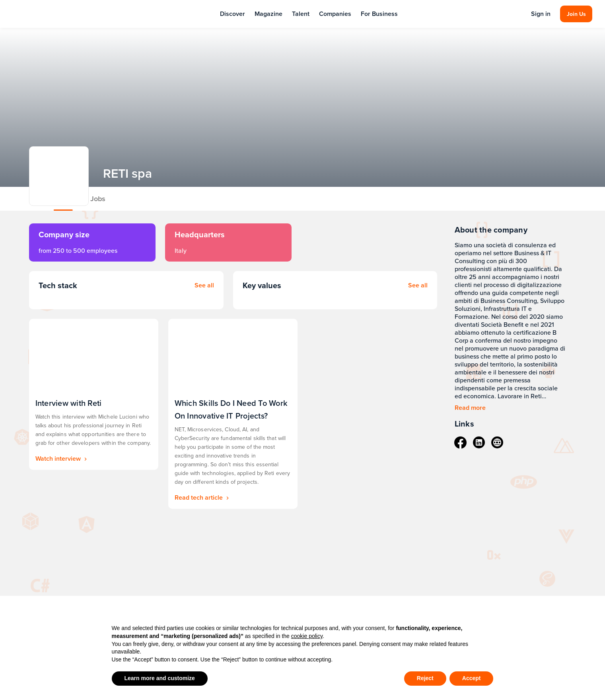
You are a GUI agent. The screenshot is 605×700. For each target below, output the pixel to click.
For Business (379, 14)
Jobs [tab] (148, 199)
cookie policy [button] (307, 636)
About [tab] (113, 199)
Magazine (268, 14)
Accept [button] (472, 678)
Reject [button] (425, 678)
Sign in (541, 14)
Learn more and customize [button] (160, 678)
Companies (335, 14)
